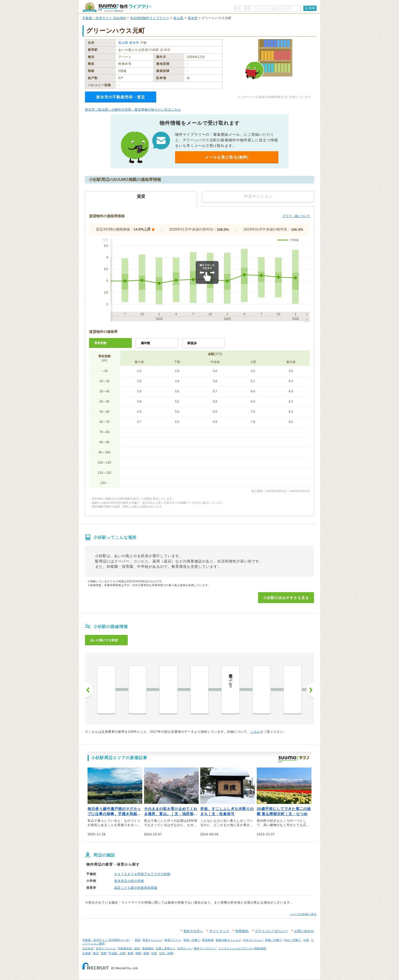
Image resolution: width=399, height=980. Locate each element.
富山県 (179, 18)
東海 (131, 953)
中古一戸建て (292, 940)
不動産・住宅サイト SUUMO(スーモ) (106, 940)
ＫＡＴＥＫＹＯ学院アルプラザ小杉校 (142, 874)
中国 (154, 953)
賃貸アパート (173, 940)
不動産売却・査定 (129, 948)
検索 (312, 8)
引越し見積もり (166, 948)
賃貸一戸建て (192, 940)
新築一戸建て (274, 940)
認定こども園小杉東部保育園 (136, 888)
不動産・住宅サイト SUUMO (104, 18)
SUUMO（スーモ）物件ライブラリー (117, 7)
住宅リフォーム (106, 948)
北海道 (87, 953)
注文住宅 (88, 948)
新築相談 (148, 948)
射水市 (193, 18)
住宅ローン (185, 948)
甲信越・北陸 (117, 953)
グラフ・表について (296, 216)
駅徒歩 (192, 343)
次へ (310, 690)
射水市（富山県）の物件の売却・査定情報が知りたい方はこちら (133, 110)
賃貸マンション (152, 940)
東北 (96, 953)
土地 (306, 940)
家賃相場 (208, 940)
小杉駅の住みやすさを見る (286, 598)
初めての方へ (193, 931)
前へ (89, 690)
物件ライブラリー (205, 948)
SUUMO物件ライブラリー (150, 18)
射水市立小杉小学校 (129, 881)
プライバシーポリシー (272, 931)
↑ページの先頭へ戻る (303, 914)
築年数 (146, 343)
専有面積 (100, 343)
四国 (146, 953)
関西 (138, 953)
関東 (104, 953)
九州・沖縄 (166, 953)
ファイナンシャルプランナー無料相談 (242, 948)
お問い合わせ (304, 931)
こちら (255, 732)
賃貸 (137, 940)
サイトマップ (219, 931)
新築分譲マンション (228, 940)
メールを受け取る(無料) (227, 157)
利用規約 (242, 931)
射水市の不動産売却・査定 (121, 97)
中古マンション (253, 940)
